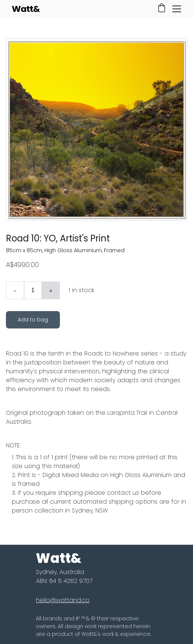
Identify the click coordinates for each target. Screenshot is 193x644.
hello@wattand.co (63, 600)
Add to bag (33, 320)
